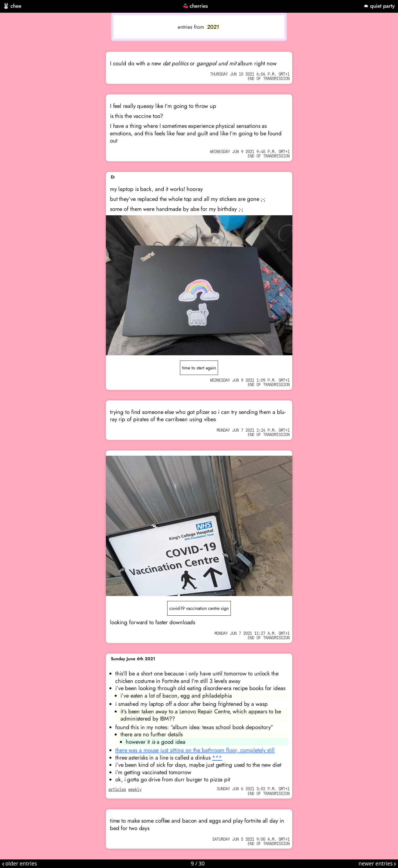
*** (217, 758)
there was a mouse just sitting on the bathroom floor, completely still (195, 750)
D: (113, 177)
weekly (135, 790)
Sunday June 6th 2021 (133, 659)
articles (117, 790)
